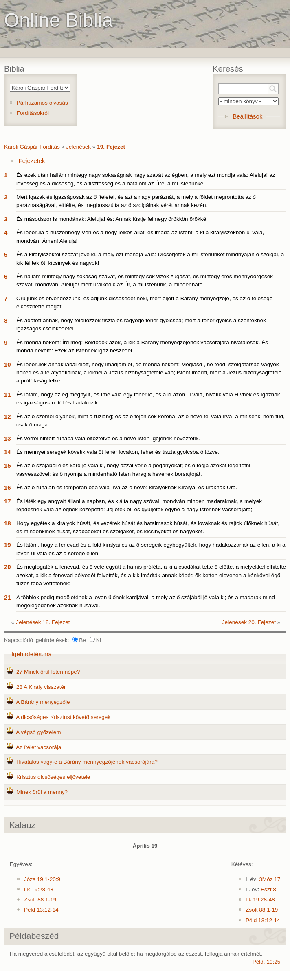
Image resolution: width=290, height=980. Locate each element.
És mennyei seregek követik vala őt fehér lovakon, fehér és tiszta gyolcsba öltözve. (118, 452)
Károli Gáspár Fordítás (32, 147)
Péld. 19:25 (267, 962)
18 (8, 523)
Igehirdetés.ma (32, 654)
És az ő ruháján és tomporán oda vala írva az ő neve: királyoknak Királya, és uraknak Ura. (127, 487)
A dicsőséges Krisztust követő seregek (63, 717)
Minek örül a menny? (42, 792)
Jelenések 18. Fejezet (43, 622)
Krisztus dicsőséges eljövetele (53, 777)
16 (8, 487)
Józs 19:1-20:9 (42, 879)
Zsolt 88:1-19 (40, 900)
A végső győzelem (38, 732)
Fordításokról (33, 113)
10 (8, 364)
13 (8, 438)
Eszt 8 (268, 889)
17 (8, 501)
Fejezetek (32, 161)
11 (8, 394)
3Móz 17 (270, 879)
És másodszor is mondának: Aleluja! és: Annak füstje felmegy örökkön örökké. (112, 219)
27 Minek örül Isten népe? (48, 672)
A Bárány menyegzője (43, 702)
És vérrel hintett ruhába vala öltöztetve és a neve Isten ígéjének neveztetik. (108, 438)
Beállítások (247, 116)
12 (8, 416)
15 (8, 465)
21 (8, 597)
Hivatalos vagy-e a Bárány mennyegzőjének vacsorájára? (87, 762)
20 (8, 567)
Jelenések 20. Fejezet (249, 622)
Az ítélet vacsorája (38, 747)
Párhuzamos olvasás (42, 103)
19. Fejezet (111, 147)
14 (8, 452)
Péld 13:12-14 (41, 910)
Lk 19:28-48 (39, 889)
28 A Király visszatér (41, 687)
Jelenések (78, 147)
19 (8, 545)
